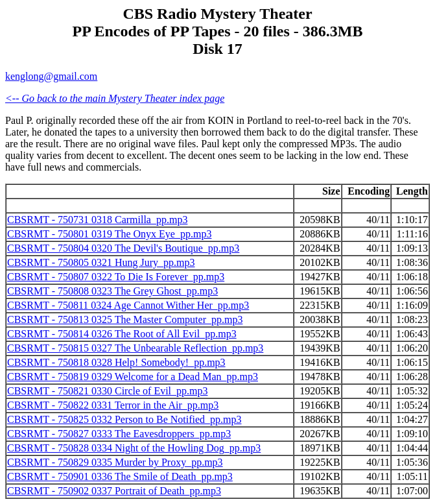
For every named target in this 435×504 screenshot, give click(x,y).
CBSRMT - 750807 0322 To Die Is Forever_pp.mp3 (116, 277)
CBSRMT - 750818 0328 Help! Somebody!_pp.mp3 (116, 362)
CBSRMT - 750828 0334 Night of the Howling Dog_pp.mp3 (134, 448)
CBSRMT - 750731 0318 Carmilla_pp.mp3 (97, 220)
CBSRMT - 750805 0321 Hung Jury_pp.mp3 (101, 262)
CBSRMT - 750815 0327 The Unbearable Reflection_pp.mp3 (135, 348)
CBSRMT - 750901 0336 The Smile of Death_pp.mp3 (120, 476)
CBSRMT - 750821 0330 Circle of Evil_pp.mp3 (107, 391)
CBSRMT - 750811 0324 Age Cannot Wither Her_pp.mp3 (128, 305)
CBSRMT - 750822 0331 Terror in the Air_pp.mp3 (113, 405)
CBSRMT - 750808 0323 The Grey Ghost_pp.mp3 (112, 291)
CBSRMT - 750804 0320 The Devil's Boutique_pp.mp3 (123, 248)
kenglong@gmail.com (51, 76)
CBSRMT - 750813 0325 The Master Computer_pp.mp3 (125, 319)
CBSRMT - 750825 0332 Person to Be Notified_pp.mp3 (124, 419)
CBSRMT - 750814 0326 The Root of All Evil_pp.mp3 (122, 334)
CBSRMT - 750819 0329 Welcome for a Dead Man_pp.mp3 (133, 377)
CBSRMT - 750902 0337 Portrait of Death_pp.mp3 (114, 491)
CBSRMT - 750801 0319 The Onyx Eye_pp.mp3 (109, 234)
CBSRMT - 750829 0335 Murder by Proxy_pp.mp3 (115, 462)
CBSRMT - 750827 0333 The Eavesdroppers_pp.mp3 (119, 434)
